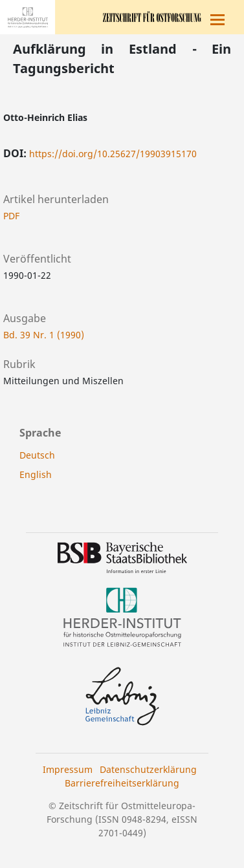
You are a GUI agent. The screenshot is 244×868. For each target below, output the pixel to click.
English (36, 474)
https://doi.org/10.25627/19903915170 (113, 154)
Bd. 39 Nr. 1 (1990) (44, 335)
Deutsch (37, 455)
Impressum (68, 769)
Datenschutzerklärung (148, 769)
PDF (11, 216)
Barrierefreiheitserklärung (122, 783)
